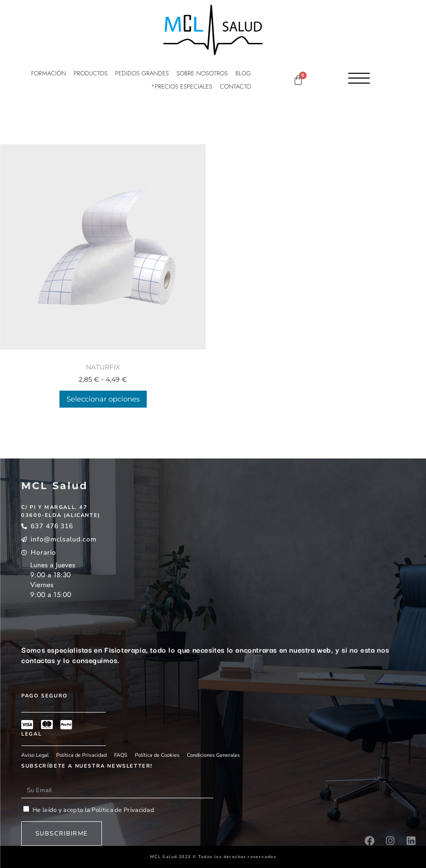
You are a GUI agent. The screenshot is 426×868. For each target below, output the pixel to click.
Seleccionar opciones (103, 399)
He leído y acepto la (93, 810)
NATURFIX (103, 367)
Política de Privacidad (122, 810)
